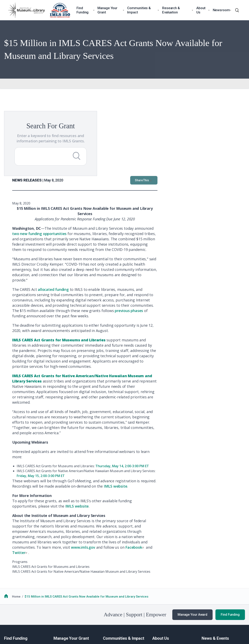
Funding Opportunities (20, 581)
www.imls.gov (171, 474)
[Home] (26, 10)
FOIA (11, 616)
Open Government (102, 616)
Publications (211, 597)
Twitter (108, 479)
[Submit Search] (71, 161)
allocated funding (141, 216)
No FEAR (24, 616)
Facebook (223, 474)
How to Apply (13, 576)
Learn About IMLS (165, 576)
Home (16, 523)
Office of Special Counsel (136, 616)
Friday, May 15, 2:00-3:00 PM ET (128, 403)
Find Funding (230, 541)
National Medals (115, 581)
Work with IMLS (163, 581)
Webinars (208, 592)
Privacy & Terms (45, 616)
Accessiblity (77, 616)
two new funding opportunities (127, 160)
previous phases (216, 237)
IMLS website (203, 413)
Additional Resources (20, 587)
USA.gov (166, 616)
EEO (62, 616)
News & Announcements (219, 576)
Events (206, 587)
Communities (112, 576)
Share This (231, 107)
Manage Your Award (192, 541)
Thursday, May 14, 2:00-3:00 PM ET (210, 393)
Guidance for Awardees (71, 576)
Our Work (208, 581)
